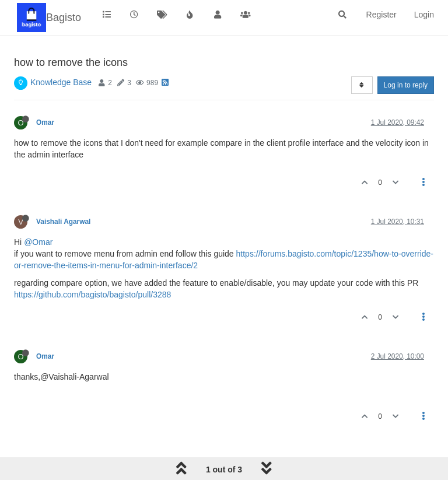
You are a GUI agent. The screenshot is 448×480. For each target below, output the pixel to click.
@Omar (38, 242)
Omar (45, 122)
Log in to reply (406, 85)
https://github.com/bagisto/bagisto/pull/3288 (92, 295)
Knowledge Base (61, 82)
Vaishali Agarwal (63, 222)
